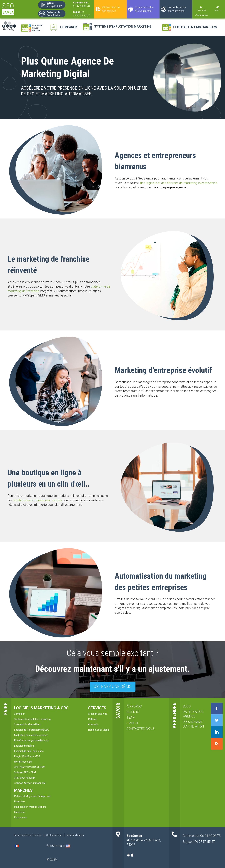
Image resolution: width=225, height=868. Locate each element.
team (131, 717)
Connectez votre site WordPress (177, 9)
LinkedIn (217, 732)
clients (133, 712)
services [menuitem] (97, 708)
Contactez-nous (141, 729)
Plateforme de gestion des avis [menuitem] (31, 740)
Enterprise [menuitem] (20, 812)
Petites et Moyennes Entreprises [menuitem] (32, 796)
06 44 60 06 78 (81, 6)
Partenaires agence (193, 714)
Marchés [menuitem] (23, 790)
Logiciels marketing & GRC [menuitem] (41, 708)
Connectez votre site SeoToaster (144, 9)
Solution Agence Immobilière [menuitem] (30, 783)
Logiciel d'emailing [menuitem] (24, 746)
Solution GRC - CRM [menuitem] (25, 772)
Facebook (217, 708)
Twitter (217, 720)
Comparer (69, 27)
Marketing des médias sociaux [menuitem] (31, 735)
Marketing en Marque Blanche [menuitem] (30, 807)
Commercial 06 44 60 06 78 (202, 836)
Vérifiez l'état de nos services (111, 9)
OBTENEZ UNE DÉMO (113, 687)
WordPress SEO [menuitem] (23, 762)
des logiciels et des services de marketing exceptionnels (179, 183)
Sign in (218, 10)
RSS (217, 744)
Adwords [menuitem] (93, 724)
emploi (132, 723)
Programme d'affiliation (193, 724)
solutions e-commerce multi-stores (38, 500)
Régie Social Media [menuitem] (99, 730)
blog (187, 706)
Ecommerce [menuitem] (21, 817)
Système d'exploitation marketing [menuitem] (32, 719)
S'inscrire (201, 10)
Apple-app (132, 855)
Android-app (129, 855)
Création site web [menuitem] (98, 714)
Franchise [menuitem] (19, 802)
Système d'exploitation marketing (123, 26)
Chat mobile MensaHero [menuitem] (27, 724)
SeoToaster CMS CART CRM (195, 27)
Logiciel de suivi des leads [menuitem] (29, 751)
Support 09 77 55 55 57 (199, 842)
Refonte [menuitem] (92, 719)
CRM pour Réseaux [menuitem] (25, 778)
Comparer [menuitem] (19, 714)
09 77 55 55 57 (81, 16)
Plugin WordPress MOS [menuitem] (27, 756)
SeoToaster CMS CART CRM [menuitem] (30, 767)
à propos (134, 706)
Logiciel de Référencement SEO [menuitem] (32, 730)
